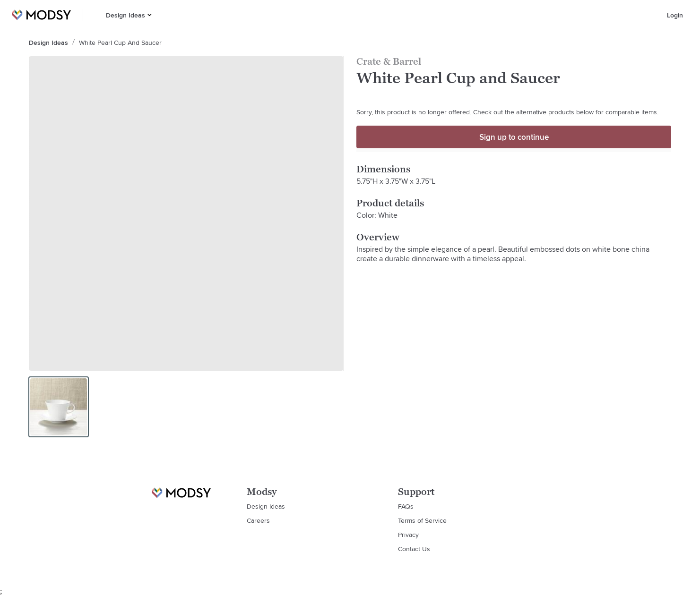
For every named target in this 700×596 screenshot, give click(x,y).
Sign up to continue (514, 137)
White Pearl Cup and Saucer (120, 43)
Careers (258, 520)
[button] (150, 15)
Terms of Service (422, 520)
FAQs (406, 506)
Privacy (408, 535)
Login (675, 15)
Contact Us (414, 549)
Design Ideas (125, 15)
